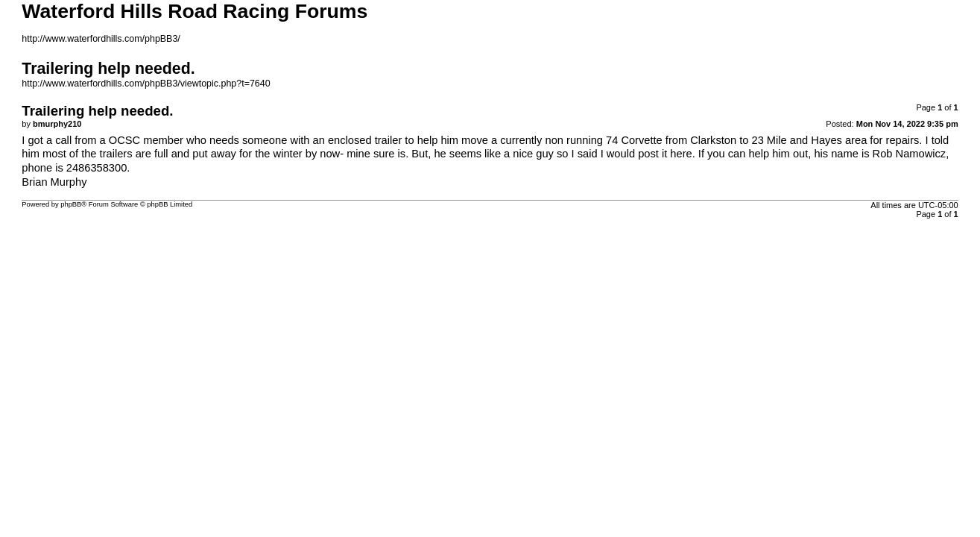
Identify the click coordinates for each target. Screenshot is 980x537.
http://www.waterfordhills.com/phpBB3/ (101, 39)
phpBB (71, 204)
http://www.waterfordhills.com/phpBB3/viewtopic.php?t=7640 (146, 84)
